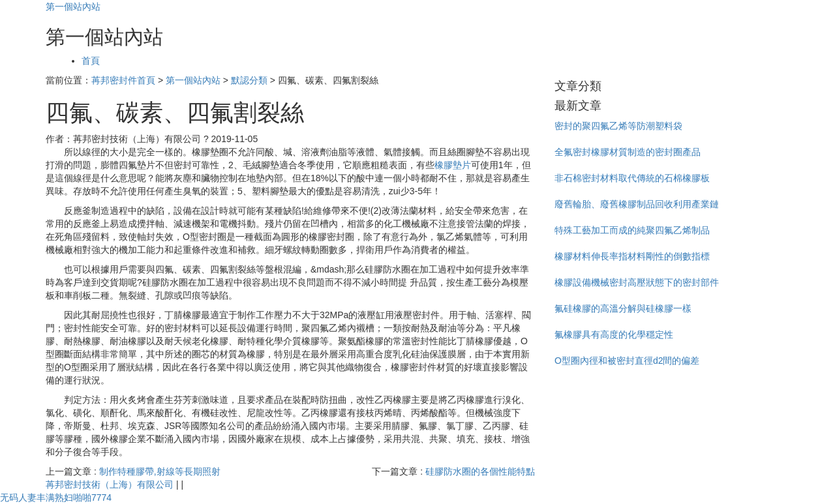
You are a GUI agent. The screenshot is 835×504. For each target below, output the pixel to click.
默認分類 (249, 80)
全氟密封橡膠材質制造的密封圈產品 (628, 152)
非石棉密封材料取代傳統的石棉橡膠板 (632, 178)
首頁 (91, 61)
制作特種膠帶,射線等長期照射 (160, 471)
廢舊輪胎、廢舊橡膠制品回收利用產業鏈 (637, 204)
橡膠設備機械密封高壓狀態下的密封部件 (637, 282)
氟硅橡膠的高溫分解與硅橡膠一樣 (623, 308)
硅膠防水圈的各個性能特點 (480, 471)
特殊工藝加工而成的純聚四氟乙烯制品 (632, 230)
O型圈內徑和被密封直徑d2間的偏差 (627, 361)
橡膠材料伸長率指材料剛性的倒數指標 (632, 256)
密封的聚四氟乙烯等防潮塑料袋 (618, 126)
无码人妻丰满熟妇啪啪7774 (56, 497)
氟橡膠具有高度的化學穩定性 (614, 334)
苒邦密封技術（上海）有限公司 (110, 484)
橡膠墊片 (453, 165)
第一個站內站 (73, 7)
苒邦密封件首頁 (123, 80)
